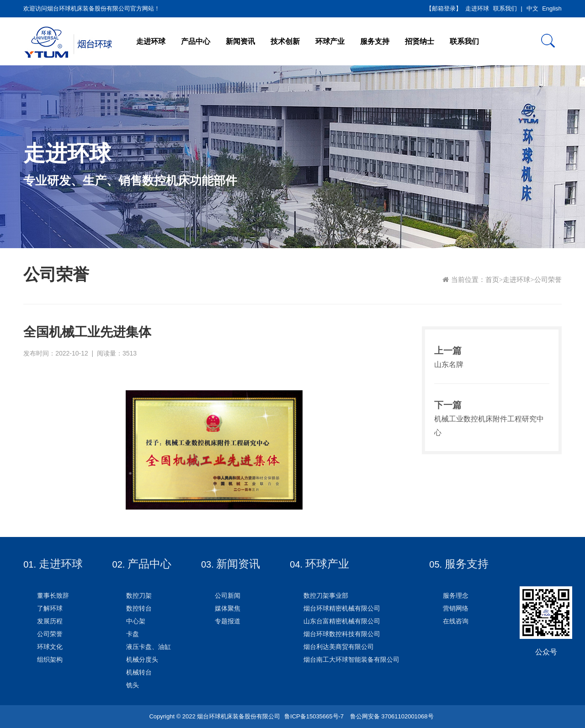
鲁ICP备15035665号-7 (314, 716)
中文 (532, 8)
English (552, 8)
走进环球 (477, 8)
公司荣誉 (548, 280)
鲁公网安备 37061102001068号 (391, 716)
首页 (492, 280)
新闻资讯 (240, 41)
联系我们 (505, 8)
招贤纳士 (420, 41)
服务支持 (375, 41)
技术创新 (285, 41)
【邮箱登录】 (444, 8)
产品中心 (196, 41)
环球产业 (330, 41)
